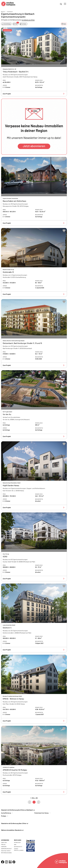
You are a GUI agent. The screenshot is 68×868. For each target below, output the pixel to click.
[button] (34, 127)
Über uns (4, 842)
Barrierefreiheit (6, 849)
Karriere (4, 847)
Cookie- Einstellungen (19, 849)
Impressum (17, 842)
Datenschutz (18, 847)
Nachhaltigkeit (6, 851)
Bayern (3, 12)
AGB (15, 844)
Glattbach (10, 12)
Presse (3, 844)
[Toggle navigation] (65, 4)
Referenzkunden (6, 853)
